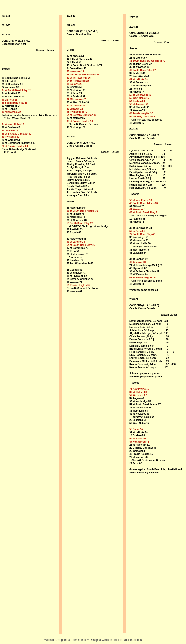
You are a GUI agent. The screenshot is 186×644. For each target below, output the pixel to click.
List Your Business (130, 640)
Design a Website (101, 640)
